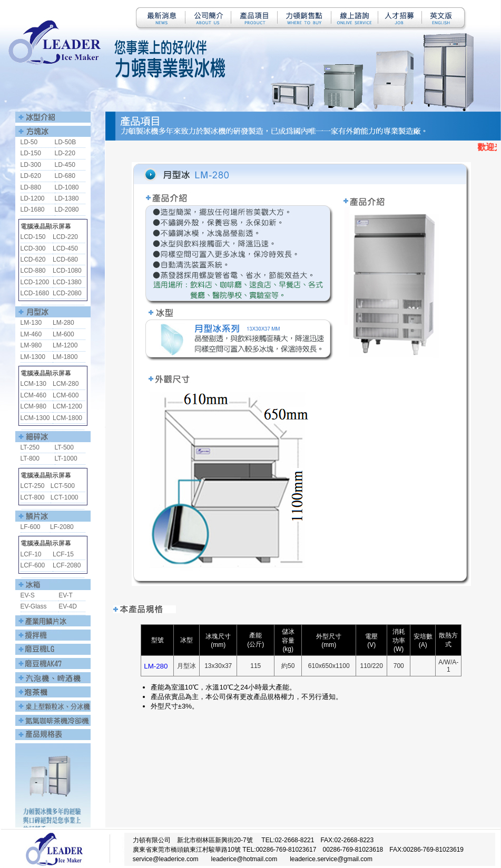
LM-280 (156, 666)
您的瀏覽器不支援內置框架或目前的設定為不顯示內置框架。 (53, 470)
